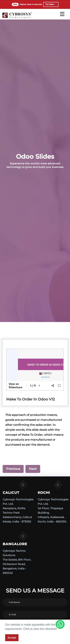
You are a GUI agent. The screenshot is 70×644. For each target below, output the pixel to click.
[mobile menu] (62, 14)
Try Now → (51, 4)
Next (33, 469)
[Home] (17, 18)
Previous (13, 469)
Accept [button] (12, 638)
